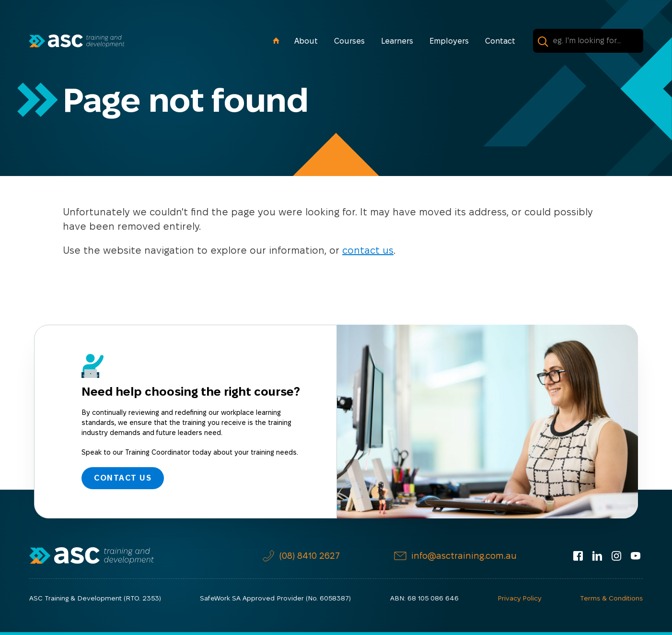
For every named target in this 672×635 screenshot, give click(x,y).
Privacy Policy (519, 598)
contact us (368, 250)
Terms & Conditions (611, 598)
